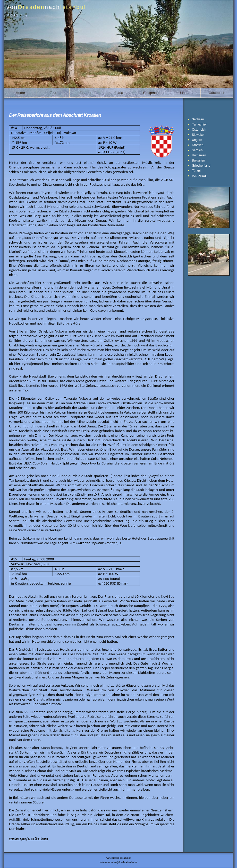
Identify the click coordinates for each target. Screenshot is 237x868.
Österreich (199, 130)
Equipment (151, 93)
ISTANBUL (199, 176)
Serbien (197, 150)
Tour (53, 93)
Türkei (196, 171)
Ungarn (197, 140)
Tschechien (200, 124)
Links (184, 93)
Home (20, 93)
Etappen (86, 93)
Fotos (119, 93)
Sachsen (198, 119)
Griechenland (201, 166)
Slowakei (198, 135)
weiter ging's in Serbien (28, 838)
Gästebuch (217, 93)
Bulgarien (198, 160)
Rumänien (199, 155)
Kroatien (198, 145)
